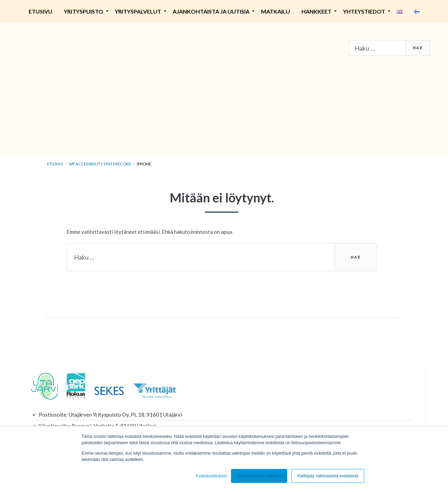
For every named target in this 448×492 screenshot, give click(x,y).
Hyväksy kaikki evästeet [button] (259, 476)
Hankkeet (316, 11)
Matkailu (275, 11)
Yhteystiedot (364, 11)
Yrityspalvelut (138, 11)
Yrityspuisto (84, 11)
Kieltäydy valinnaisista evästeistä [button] (328, 476)
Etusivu (40, 11)
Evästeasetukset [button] (211, 476)
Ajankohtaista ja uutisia (211, 11)
